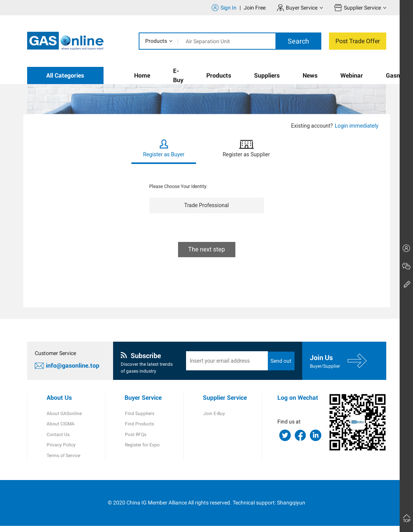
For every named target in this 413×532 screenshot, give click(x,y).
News (310, 75)
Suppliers (267, 75)
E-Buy (178, 75)
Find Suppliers (139, 419)
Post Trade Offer (358, 41)
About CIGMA (61, 430)
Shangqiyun (291, 509)
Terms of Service (63, 462)
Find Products (139, 430)
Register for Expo (142, 451)
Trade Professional (206, 205)
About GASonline (64, 419)
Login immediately (356, 126)
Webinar (352, 75)
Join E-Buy (214, 419)
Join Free (255, 8)
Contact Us (58, 440)
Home (142, 75)
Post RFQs (135, 440)
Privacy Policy (61, 451)
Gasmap (397, 75)
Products (156, 41)
